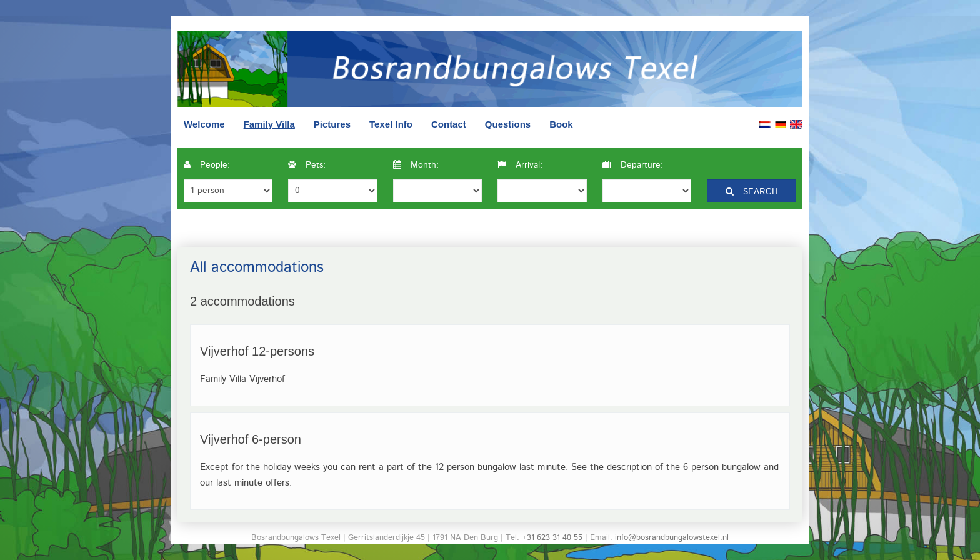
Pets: (307, 165)
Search (752, 192)
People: (207, 165)
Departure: (633, 165)
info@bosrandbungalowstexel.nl (672, 538)
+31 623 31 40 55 (552, 538)
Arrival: (520, 165)
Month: (416, 165)
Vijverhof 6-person (251, 439)
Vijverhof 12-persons (257, 351)
